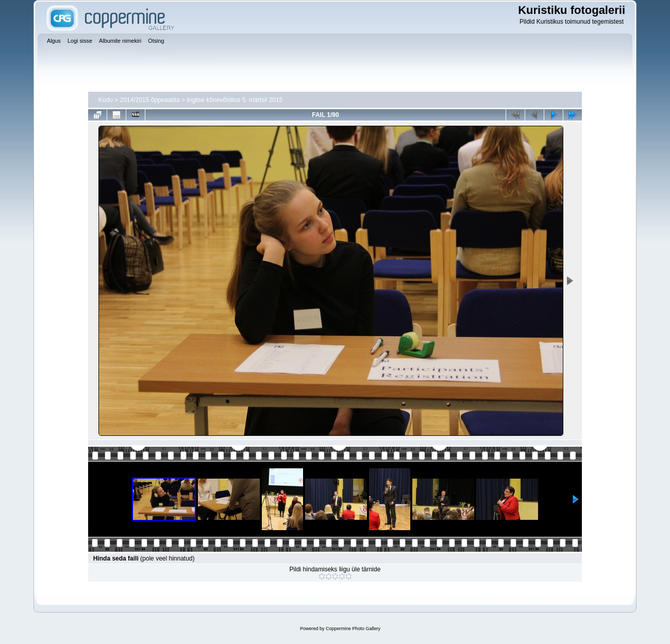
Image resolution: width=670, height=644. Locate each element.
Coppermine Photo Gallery (353, 629)
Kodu (106, 100)
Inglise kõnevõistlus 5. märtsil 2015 (234, 100)
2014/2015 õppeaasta (149, 100)
